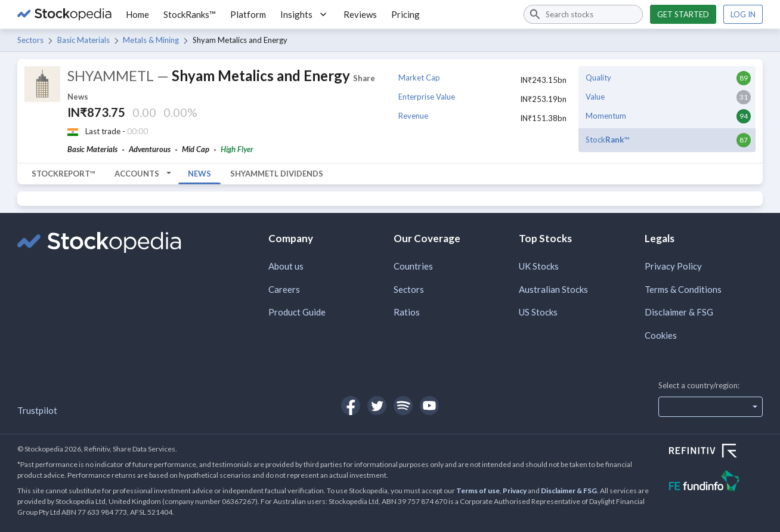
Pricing (406, 14)
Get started (683, 14)
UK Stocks (539, 266)
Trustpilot (37, 410)
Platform (248, 14)
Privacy (515, 491)
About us (286, 266)
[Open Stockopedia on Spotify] (403, 406)
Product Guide (297, 312)
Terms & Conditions (683, 289)
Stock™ (607, 140)
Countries (413, 266)
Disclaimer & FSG (679, 312)
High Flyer (237, 149)
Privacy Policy (673, 266)
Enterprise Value (427, 97)
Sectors (30, 40)
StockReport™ (64, 174)
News (199, 174)
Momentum (606, 116)
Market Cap (419, 78)
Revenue (413, 116)
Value (595, 97)
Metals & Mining (151, 40)
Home (137, 14)
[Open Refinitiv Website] (716, 452)
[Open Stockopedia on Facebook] (351, 406)
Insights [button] (305, 14)
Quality (598, 78)
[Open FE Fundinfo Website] (716, 482)
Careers (284, 289)
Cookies (661, 335)
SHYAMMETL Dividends (277, 174)
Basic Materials (83, 40)
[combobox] (583, 14)
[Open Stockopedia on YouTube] (429, 406)
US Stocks (538, 312)
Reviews (360, 14)
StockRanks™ (190, 14)
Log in (743, 14)
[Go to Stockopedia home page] (64, 14)
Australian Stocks (553, 289)
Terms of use (478, 491)
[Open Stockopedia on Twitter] (377, 406)
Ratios (407, 312)
